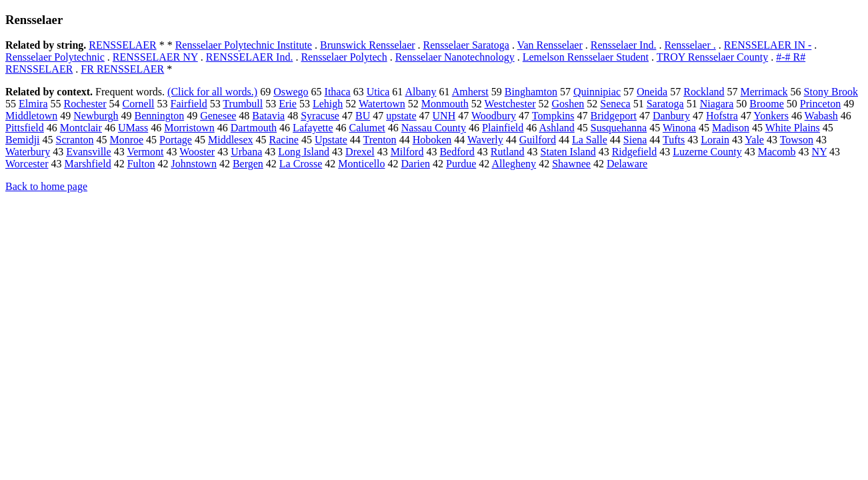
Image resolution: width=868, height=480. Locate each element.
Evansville (89, 152)
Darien (415, 164)
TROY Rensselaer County (712, 57)
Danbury (671, 116)
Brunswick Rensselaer (368, 45)
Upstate (331, 140)
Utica (378, 92)
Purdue (461, 164)
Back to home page (46, 186)
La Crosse (301, 164)
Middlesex (231, 140)
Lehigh (328, 104)
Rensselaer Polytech (344, 57)
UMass (133, 128)
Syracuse (320, 116)
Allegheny (514, 164)
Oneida (652, 92)
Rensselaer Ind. (624, 45)
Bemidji (23, 140)
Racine (284, 140)
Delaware (627, 164)
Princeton (820, 104)
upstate (401, 116)
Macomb (777, 152)
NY (820, 152)
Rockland (704, 92)
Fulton (141, 164)
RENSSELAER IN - (768, 45)
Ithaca (338, 92)
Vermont (145, 152)
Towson (797, 140)
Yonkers (771, 116)
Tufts (674, 140)
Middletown (31, 116)
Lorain (715, 140)
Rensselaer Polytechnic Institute (244, 45)
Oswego (291, 92)
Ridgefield (635, 152)
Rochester (85, 104)
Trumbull (243, 104)
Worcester (27, 164)
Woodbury (494, 116)
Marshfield (87, 164)
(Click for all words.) (212, 92)
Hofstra (722, 116)
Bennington (159, 116)
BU (363, 116)
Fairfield (189, 104)
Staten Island (568, 152)
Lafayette (313, 128)
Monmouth (445, 104)
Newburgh (96, 116)
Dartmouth (254, 128)
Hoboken (432, 140)
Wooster (197, 152)
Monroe (126, 140)
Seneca (615, 104)
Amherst (470, 92)
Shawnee (571, 164)
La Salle (590, 140)
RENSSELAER (122, 45)
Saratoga (665, 104)
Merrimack (764, 92)
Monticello (361, 164)
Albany (420, 92)
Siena (635, 140)
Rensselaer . (690, 45)
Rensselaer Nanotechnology (455, 57)
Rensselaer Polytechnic (55, 57)
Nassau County (434, 128)
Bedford (457, 152)
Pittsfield (25, 128)
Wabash (821, 116)
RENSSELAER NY (155, 57)
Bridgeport (614, 116)
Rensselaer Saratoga (466, 45)
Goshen (568, 104)
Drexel (360, 152)
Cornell (139, 104)
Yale (754, 140)
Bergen (248, 164)
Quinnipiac (597, 92)
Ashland (556, 128)
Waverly (485, 140)
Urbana (246, 152)
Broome (767, 104)
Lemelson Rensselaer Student (586, 57)
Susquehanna (619, 128)
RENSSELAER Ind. (250, 57)
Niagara (717, 104)
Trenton (380, 140)
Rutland (508, 152)
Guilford (538, 140)
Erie (288, 104)
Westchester (510, 104)
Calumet (367, 128)
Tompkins (553, 116)
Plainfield (503, 128)
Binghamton (531, 92)
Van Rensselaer (550, 45)
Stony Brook (831, 92)
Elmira (33, 104)
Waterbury (28, 152)
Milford (407, 152)
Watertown (382, 104)
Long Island (304, 152)
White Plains (793, 128)
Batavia (268, 116)
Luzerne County (707, 152)
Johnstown (193, 164)
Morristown (189, 128)
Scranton (75, 140)
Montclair (81, 128)
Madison (731, 128)
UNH (444, 116)
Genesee (218, 116)
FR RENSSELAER (122, 69)
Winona (679, 128)
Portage (176, 140)
